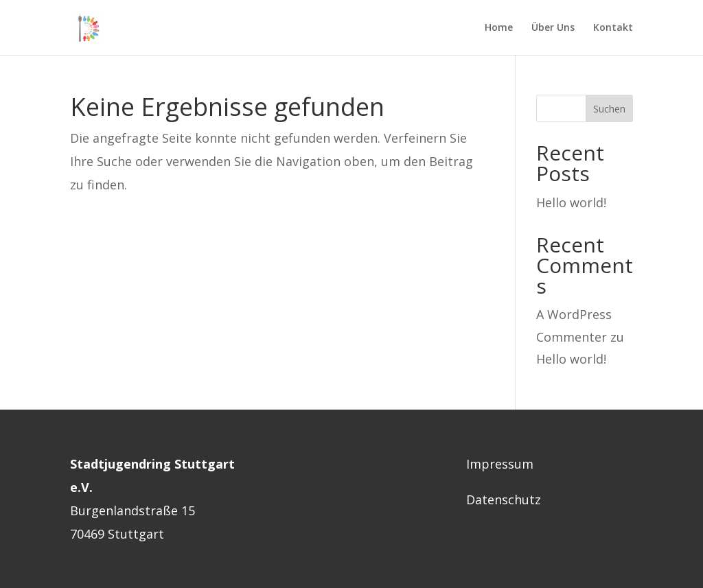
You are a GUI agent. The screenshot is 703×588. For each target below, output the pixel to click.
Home (499, 28)
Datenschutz (504, 499)
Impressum (500, 464)
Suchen (609, 109)
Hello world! (571, 202)
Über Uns (553, 28)
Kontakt (613, 28)
